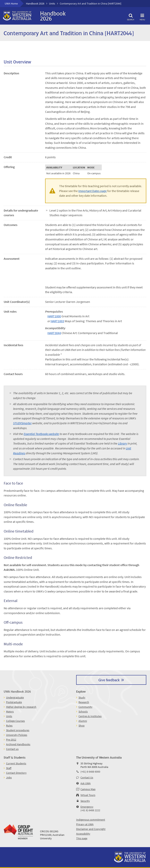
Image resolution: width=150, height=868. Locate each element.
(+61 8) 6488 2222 (90, 810)
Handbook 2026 (35, 4)
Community (85, 707)
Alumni (83, 721)
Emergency (87, 807)
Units (52, 4)
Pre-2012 (11, 740)
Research (84, 702)
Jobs (9, 777)
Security (85, 801)
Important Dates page (92, 191)
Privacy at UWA (85, 824)
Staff (9, 768)
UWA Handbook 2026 (17, 691)
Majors (10, 711)
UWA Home (11, 4)
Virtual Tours (88, 795)
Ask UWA (86, 783)
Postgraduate (14, 702)
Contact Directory (16, 773)
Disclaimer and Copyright (91, 829)
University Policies (17, 735)
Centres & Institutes (90, 716)
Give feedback (109, 680)
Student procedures (18, 730)
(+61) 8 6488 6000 (90, 772)
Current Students (16, 763)
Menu (142, 16)
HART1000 (54, 316)
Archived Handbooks (18, 744)
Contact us (12, 749)
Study (82, 697)
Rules (9, 726)
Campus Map (88, 789)
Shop (82, 726)
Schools (83, 711)
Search (131, 16)
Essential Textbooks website (41, 434)
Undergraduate (15, 697)
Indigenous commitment (91, 820)
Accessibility (83, 834)
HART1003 (57, 321)
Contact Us (87, 777)
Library (122, 443)
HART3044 (54, 333)
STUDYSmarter (22, 423)
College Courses (15, 721)
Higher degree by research (21, 707)
